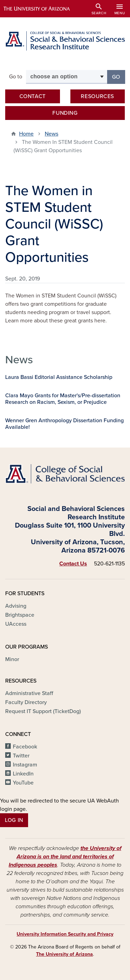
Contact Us (73, 564)
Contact (33, 96)
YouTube (23, 783)
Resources (97, 96)
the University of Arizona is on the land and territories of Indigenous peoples (65, 857)
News (51, 134)
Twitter (21, 756)
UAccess (16, 624)
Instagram (25, 765)
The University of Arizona (64, 954)
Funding (65, 113)
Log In (14, 820)
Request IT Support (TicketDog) (43, 711)
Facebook (25, 747)
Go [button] (119, 76)
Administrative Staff (29, 693)
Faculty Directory (26, 702)
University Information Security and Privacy (65, 934)
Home (26, 134)
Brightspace (20, 615)
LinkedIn (23, 774)
